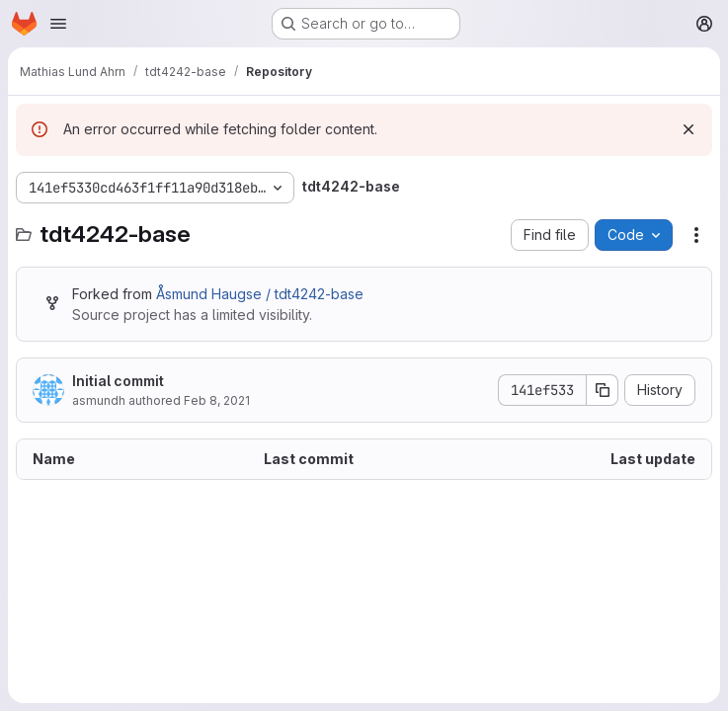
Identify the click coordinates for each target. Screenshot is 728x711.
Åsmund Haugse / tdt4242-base (260, 294)
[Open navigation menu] (58, 24)
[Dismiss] (688, 129)
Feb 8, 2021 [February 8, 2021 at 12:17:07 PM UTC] (217, 400)
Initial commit (118, 381)
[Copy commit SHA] (603, 390)
